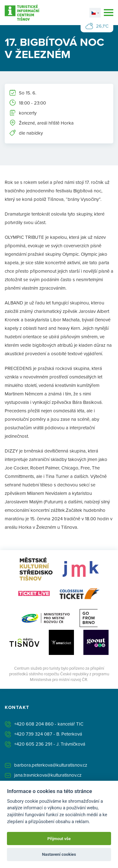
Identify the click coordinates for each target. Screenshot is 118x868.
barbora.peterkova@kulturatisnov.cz (51, 765)
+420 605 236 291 (33, 744)
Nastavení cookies (59, 854)
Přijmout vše (59, 839)
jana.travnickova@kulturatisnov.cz (48, 775)
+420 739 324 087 (33, 734)
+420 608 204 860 (34, 724)
